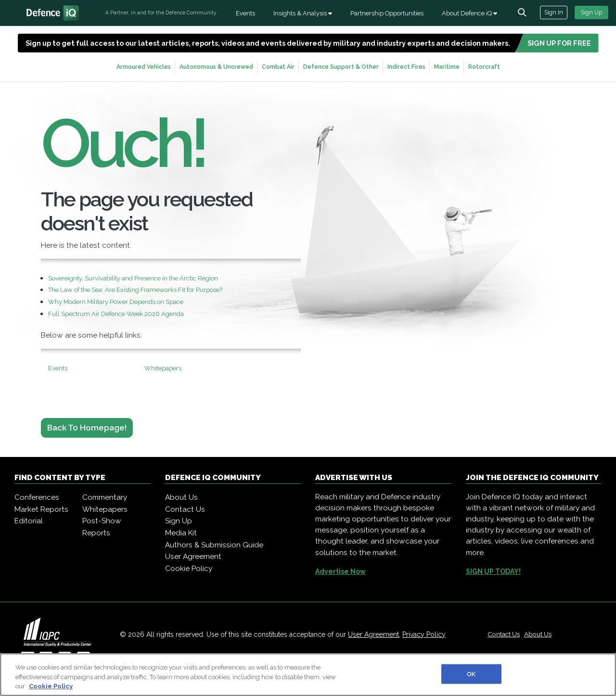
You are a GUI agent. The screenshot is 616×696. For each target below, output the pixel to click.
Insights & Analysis (303, 13)
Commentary (105, 497)
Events (245, 13)
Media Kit (181, 533)
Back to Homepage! (87, 428)
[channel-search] (522, 13)
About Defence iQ (469, 13)
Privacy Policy (424, 634)
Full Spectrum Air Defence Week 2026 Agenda (116, 314)
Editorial (29, 521)
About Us (181, 497)
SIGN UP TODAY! (493, 571)
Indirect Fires (406, 67)
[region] (308, 675)
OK (471, 674)
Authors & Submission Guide (214, 545)
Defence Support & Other (341, 67)
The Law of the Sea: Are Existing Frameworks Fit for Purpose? (135, 290)
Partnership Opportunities (387, 13)
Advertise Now (340, 571)
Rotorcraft (484, 67)
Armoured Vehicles (144, 67)
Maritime (447, 67)
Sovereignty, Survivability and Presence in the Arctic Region (133, 278)
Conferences (37, 497)
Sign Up (591, 12)
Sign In (554, 12)
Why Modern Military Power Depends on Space (116, 302)
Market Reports (41, 509)
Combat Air (278, 67)
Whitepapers (163, 368)
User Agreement (193, 557)
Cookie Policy (189, 569)
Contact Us (185, 509)
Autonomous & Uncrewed (216, 67)
